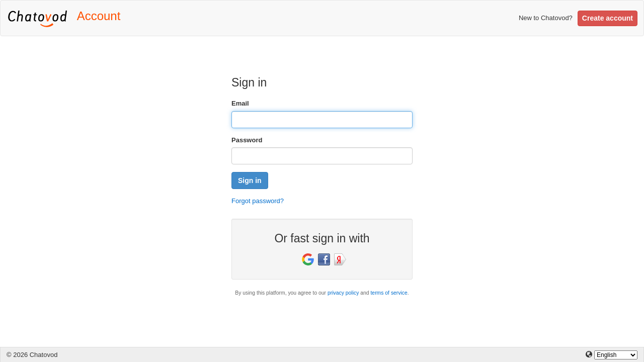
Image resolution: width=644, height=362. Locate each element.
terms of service (389, 293)
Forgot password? (258, 201)
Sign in (250, 180)
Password (247, 140)
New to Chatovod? (546, 18)
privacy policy (343, 293)
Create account (608, 18)
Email (240, 103)
